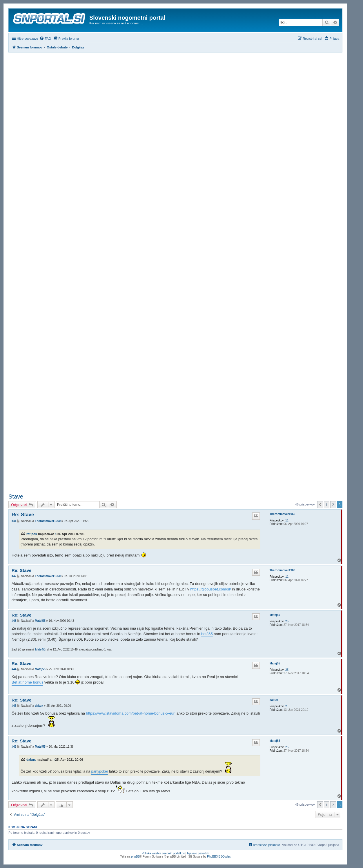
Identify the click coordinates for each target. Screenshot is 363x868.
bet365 (207, 634)
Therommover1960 (282, 514)
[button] (320, 505)
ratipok (32, 534)
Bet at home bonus (27, 682)
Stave (16, 496)
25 (287, 621)
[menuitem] (45, 39)
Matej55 (275, 615)
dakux (274, 700)
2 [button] (333, 505)
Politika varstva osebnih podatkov (163, 853)
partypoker (100, 771)
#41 (14, 521)
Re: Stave (23, 515)
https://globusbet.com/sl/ (210, 589)
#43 (14, 621)
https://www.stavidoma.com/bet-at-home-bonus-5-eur (130, 713)
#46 (14, 747)
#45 (14, 706)
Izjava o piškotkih (198, 853)
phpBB (135, 857)
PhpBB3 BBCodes (219, 857)
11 (287, 520)
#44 (14, 669)
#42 (14, 576)
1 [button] (327, 505)
